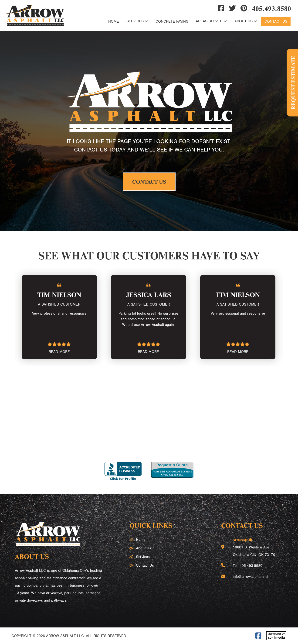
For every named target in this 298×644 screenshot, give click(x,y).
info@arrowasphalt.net (251, 577)
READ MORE (59, 352)
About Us (244, 21)
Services (135, 21)
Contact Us (276, 21)
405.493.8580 (271, 8)
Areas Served (209, 21)
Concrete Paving (172, 21)
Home (114, 21)
